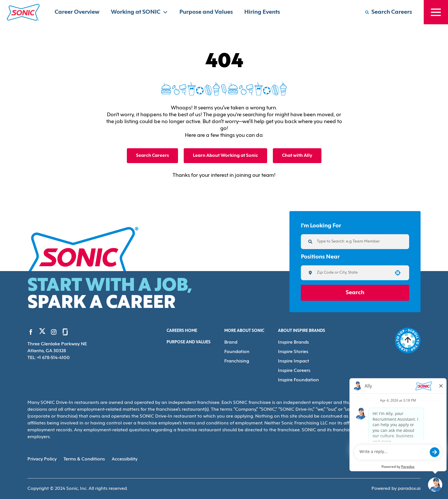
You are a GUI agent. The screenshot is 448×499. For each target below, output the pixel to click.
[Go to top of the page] (408, 340)
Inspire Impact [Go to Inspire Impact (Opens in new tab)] (294, 361)
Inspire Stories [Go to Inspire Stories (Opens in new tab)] (293, 352)
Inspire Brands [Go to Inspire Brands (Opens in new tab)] (293, 342)
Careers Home (182, 331)
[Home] (23, 12)
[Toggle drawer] (436, 12)
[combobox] (353, 273)
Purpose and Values (206, 12)
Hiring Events (262, 12)
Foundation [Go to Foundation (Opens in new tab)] (237, 352)
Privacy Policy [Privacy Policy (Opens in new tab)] (42, 459)
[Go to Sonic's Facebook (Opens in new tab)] (31, 332)
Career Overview (77, 12)
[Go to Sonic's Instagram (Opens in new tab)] (54, 332)
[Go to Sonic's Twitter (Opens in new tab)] (42, 332)
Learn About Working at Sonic (225, 156)
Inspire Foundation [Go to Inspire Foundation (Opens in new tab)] (298, 380)
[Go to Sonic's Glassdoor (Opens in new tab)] (65, 332)
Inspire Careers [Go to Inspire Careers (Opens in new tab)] (294, 371)
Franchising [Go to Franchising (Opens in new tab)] (237, 361)
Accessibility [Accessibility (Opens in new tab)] (125, 459)
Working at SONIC (139, 12)
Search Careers (152, 156)
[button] (398, 273)
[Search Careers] (389, 12)
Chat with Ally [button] (297, 156)
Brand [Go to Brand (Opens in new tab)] (231, 342)
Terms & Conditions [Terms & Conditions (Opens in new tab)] (84, 459)
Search (355, 293)
